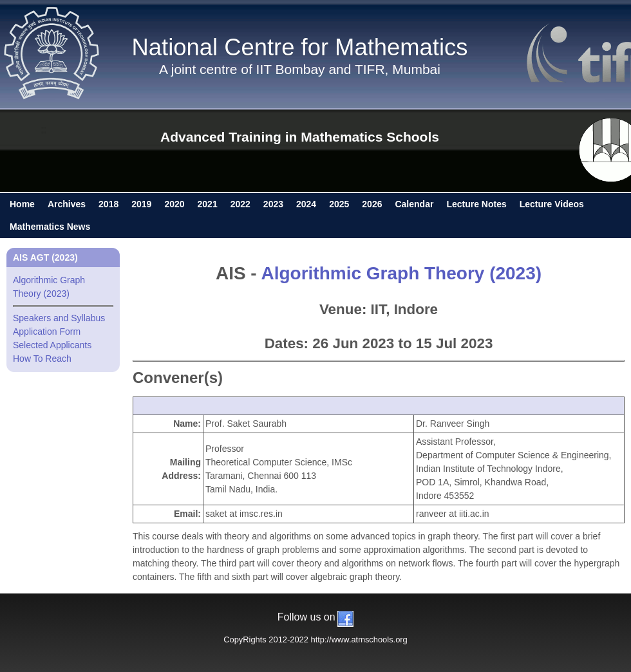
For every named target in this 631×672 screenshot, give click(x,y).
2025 (339, 204)
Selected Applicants (52, 345)
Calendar (414, 204)
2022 (240, 204)
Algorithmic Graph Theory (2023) (401, 273)
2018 (108, 204)
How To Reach (42, 359)
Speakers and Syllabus (59, 318)
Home (22, 204)
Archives (67, 204)
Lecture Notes (476, 204)
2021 (208, 204)
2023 (273, 204)
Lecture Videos (552, 204)
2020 (174, 204)
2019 (141, 204)
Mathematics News (50, 227)
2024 (306, 204)
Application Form (47, 331)
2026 (372, 204)
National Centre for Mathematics (300, 47)
